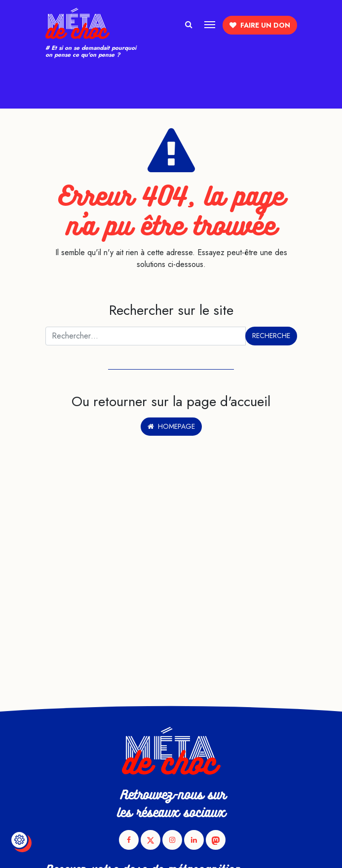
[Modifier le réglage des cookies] (19, 840)
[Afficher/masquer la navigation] (210, 24)
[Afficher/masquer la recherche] (189, 23)
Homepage (171, 426)
